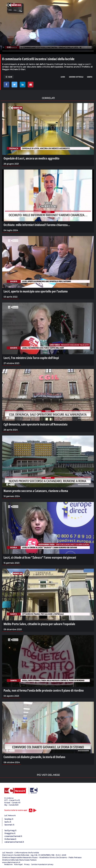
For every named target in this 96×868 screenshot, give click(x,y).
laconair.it (9, 825)
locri (63, 77)
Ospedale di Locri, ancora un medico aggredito (31, 158)
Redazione (8, 864)
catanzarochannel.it (14, 842)
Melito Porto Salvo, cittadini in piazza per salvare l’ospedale (39, 624)
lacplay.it (9, 819)
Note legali (18, 864)
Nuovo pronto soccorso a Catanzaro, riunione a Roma (36, 491)
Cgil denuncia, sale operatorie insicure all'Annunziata (35, 424)
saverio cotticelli (76, 77)
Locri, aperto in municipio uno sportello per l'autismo (36, 291)
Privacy (27, 864)
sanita (90, 77)
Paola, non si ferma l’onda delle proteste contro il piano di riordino (44, 690)
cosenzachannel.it (13, 836)
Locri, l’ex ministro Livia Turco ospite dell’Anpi (31, 358)
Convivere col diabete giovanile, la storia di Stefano (34, 757)
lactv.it (8, 822)
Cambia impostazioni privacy (42, 864)
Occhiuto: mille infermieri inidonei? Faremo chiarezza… (37, 225)
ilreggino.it (10, 833)
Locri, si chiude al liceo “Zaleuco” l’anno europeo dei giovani (40, 557)
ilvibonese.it (10, 839)
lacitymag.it (10, 830)
